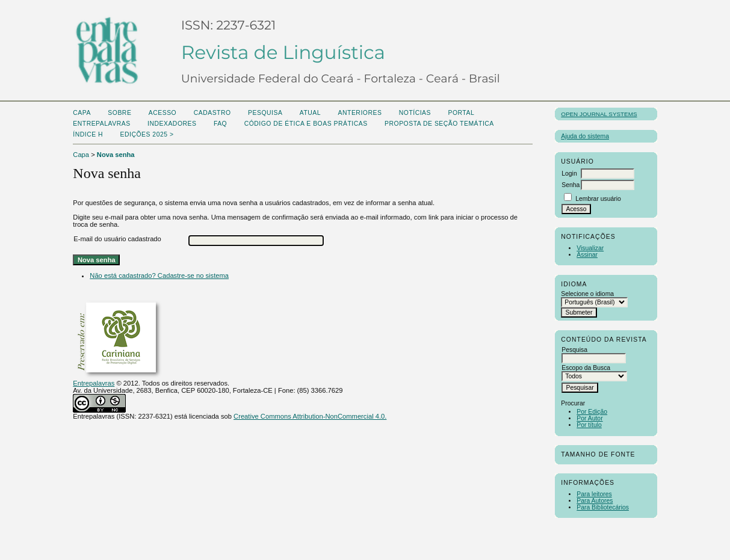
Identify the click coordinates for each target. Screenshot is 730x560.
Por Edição (592, 412)
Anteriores (360, 113)
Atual (310, 113)
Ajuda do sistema (585, 136)
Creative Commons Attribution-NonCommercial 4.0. (310, 416)
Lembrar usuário (598, 199)
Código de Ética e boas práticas (306, 124)
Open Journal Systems (599, 114)
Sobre (119, 113)
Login (569, 174)
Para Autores (595, 501)
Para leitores (594, 494)
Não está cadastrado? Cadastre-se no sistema (159, 275)
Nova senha (116, 155)
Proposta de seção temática (439, 124)
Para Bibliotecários (603, 507)
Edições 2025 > (147, 134)
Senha (571, 185)
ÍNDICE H (88, 134)
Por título (589, 425)
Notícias (415, 113)
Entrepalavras (94, 383)
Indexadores (172, 124)
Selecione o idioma (587, 294)
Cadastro (212, 113)
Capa (82, 113)
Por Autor (589, 418)
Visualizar (590, 248)
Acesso (162, 113)
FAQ (220, 124)
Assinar (587, 255)
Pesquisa (265, 113)
